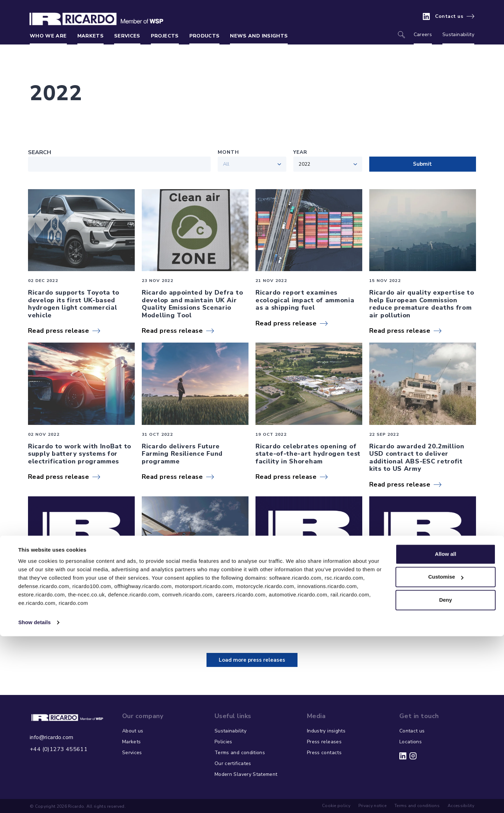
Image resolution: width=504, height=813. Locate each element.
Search (40, 152)
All (226, 164)
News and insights (259, 36)
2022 (304, 164)
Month (228, 152)
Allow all (446, 731)
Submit (422, 164)
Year (300, 152)
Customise (446, 754)
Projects (165, 36)
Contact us (449, 16)
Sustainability (458, 35)
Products (205, 36)
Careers (423, 35)
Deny (446, 777)
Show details (34, 799)
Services (127, 36)
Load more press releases (252, 660)
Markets (90, 36)
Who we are (48, 36)
